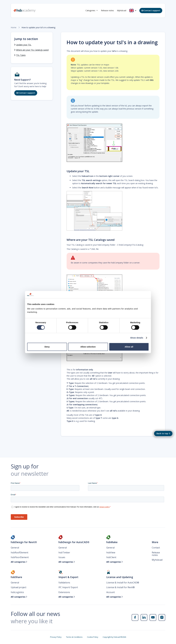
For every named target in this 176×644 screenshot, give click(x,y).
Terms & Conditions (74, 637)
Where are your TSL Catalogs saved (32, 50)
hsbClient (111, 557)
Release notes (107, 10)
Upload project (19, 587)
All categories (19, 562)
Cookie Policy (93, 637)
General (15, 548)
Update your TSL (24, 45)
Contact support (151, 10)
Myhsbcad (122, 10)
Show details (137, 338)
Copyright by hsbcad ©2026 (114, 637)
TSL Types (21, 55)
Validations (64, 583)
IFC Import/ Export (68, 587)
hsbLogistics (17, 592)
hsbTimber (64, 553)
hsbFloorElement (20, 557)
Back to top (162, 433)
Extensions (64, 592)
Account (111, 592)
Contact (156, 548)
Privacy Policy (56, 637)
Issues (62, 557)
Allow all (129, 347)
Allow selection (88, 347)
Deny (47, 347)
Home (14, 28)
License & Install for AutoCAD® (123, 583)
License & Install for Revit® (121, 587)
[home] (25, 11)
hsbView (111, 553)
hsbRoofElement (20, 553)
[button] (92, 11)
